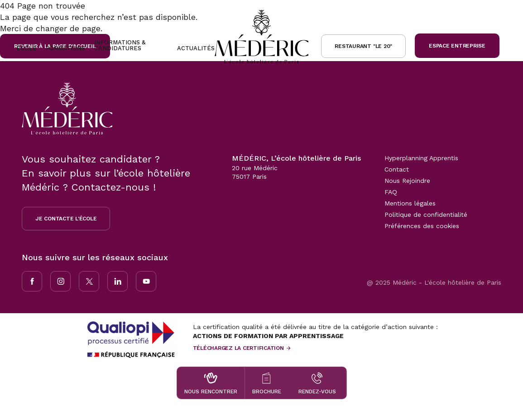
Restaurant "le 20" (363, 46)
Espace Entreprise (457, 46)
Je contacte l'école (66, 219)
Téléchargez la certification (238, 348)
